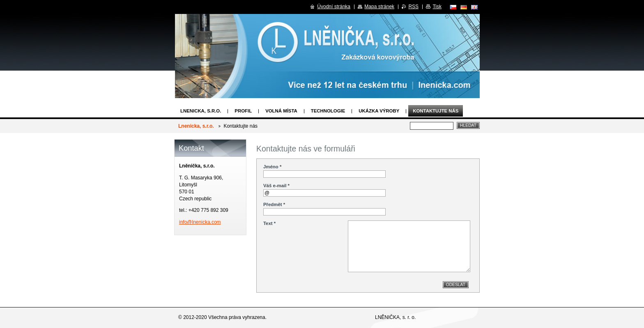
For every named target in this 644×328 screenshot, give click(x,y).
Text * (269, 223)
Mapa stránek (379, 7)
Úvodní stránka (334, 7)
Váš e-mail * (276, 186)
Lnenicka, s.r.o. (201, 111)
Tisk (437, 7)
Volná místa (281, 111)
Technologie (328, 111)
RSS (413, 7)
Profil (243, 111)
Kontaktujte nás (436, 111)
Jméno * (272, 167)
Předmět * (274, 204)
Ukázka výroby (379, 111)
